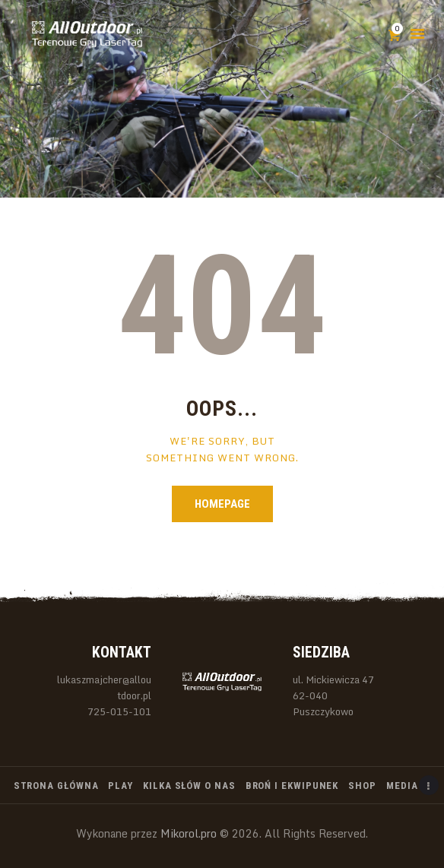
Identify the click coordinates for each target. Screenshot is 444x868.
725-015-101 (119, 712)
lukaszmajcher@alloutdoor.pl (104, 687)
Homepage (222, 504)
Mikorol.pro (187, 833)
